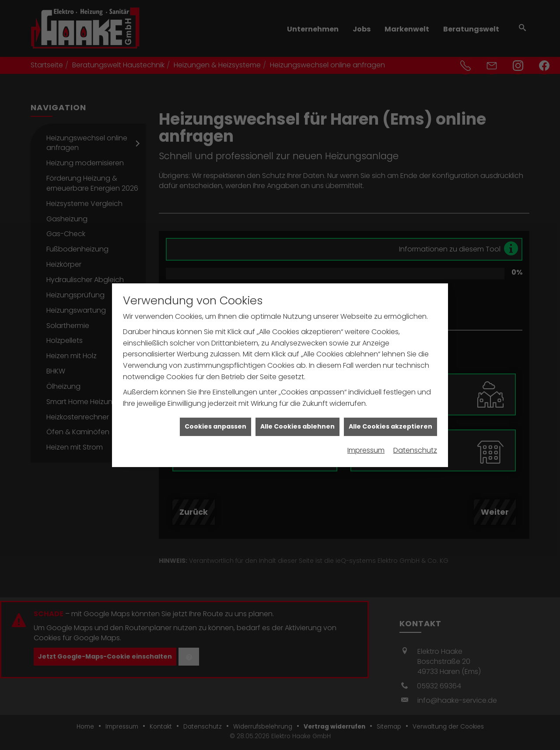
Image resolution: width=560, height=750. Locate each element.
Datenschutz (415, 441)
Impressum (366, 441)
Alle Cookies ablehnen (297, 418)
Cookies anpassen (215, 418)
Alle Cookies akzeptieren (390, 418)
